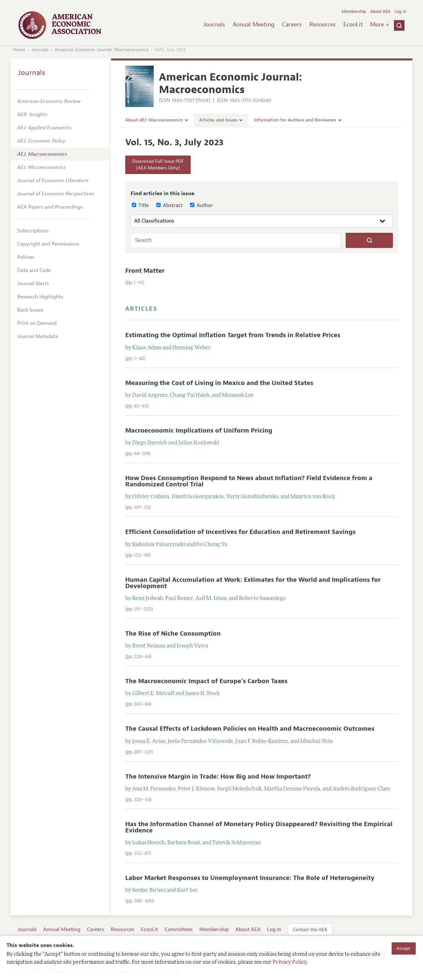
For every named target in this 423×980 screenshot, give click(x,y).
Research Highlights (40, 297)
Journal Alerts (33, 284)
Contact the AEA (310, 929)
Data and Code (34, 270)
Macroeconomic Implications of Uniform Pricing (199, 431)
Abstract (169, 205)
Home (19, 50)
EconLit (353, 24)
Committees (179, 929)
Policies (26, 257)
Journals (214, 24)
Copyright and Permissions (48, 244)
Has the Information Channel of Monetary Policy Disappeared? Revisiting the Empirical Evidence (259, 827)
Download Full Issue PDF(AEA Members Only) (158, 165)
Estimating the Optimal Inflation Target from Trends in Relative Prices (233, 335)
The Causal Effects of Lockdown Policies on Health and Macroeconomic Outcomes (250, 729)
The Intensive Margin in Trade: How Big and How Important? (218, 777)
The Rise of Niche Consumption (173, 634)
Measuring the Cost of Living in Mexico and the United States (219, 383)
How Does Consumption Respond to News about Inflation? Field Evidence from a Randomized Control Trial (249, 481)
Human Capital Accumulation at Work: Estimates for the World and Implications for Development (253, 583)
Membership (354, 12)
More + (380, 24)
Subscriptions (33, 231)
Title (140, 205)
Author (201, 205)
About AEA (380, 12)
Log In (400, 12)
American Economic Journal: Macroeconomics (102, 50)
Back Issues (30, 310)
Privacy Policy (289, 962)
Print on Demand (37, 323)
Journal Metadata (38, 336)
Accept (404, 948)
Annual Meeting (254, 24)
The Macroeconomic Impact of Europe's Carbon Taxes (206, 681)
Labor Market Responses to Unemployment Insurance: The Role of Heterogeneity (250, 878)
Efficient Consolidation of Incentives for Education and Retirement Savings (240, 532)
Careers (292, 24)
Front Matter (145, 271)
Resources (323, 24)
